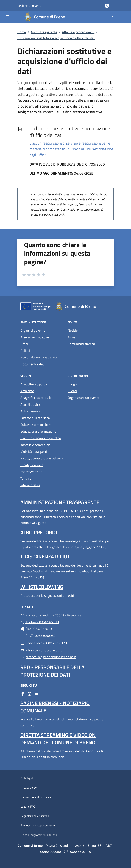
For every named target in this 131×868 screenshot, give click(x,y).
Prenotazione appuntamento (38, 825)
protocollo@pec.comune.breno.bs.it (48, 657)
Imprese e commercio (35, 445)
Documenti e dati (32, 364)
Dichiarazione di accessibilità (38, 797)
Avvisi (72, 337)
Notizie (73, 330)
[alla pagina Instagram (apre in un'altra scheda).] (29, 693)
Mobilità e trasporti (34, 452)
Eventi (72, 391)
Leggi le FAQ (28, 807)
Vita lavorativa (30, 485)
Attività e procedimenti (78, 32)
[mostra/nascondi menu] (7, 17)
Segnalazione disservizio (35, 816)
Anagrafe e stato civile (36, 398)
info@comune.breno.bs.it (41, 650)
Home (22, 32)
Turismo (26, 478)
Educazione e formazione (38, 431)
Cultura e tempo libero (36, 425)
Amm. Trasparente (44, 32)
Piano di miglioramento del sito (39, 835)
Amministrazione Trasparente (60, 502)
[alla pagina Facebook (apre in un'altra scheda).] (23, 693)
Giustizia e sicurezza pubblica (41, 438)
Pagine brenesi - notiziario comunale (55, 707)
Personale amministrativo (39, 357)
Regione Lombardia (29, 6)
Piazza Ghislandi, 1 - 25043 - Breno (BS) (65, 615)
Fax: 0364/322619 (36, 629)
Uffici (24, 344)
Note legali (27, 778)
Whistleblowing (42, 587)
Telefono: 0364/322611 (40, 622)
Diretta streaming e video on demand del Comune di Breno (58, 739)
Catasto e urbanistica (35, 418)
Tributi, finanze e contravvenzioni (32, 468)
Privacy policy (29, 788)
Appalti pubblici (31, 405)
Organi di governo (33, 330)
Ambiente (27, 391)
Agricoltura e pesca (34, 384)
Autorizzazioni (30, 411)
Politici (25, 351)
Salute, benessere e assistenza (42, 458)
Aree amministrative (35, 337)
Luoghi (73, 384)
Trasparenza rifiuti (46, 556)
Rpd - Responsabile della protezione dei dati (52, 671)
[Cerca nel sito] (111, 17)
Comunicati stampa (81, 344)
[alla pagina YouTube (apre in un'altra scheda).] (36, 693)
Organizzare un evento (84, 398)
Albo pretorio (39, 532)
